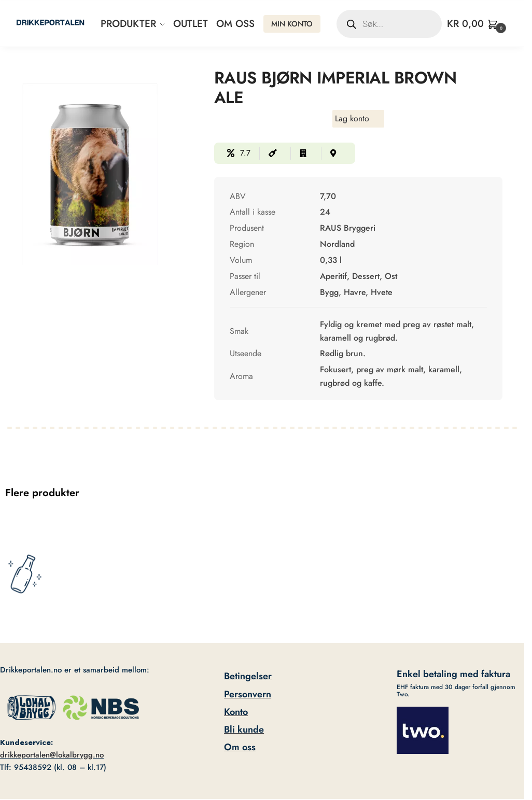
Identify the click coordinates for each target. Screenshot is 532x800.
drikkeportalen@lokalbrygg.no (52, 755)
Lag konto (352, 118)
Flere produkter (42, 493)
